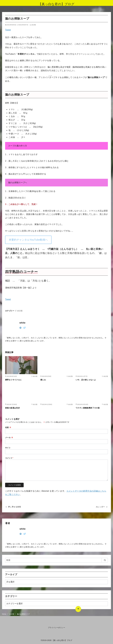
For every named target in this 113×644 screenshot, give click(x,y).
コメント (9, 458)
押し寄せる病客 (15, 507)
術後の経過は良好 (12, 408)
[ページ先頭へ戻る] (78, 609)
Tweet (8, 30)
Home (4, 614)
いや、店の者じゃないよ (86, 380)
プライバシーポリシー (56, 628)
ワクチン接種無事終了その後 (88, 408)
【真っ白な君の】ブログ (56, 4)
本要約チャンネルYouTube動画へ (28, 240)
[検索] (56, 560)
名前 (8, 427)
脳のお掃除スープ (23, 614)
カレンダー (100, 507)
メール (9, 438)
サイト (8, 448)
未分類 (34, 25)
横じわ (43, 380)
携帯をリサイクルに (13, 380)
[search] (105, 560)
